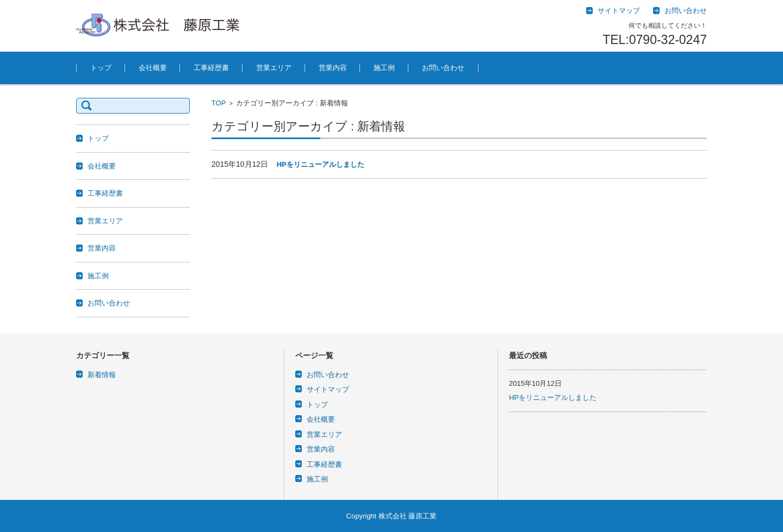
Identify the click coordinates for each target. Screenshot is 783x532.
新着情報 (102, 375)
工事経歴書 (211, 68)
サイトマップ (328, 389)
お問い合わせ (443, 68)
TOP (219, 103)
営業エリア (274, 68)
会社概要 (153, 68)
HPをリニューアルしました (321, 164)
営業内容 (333, 68)
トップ (101, 68)
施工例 (384, 68)
